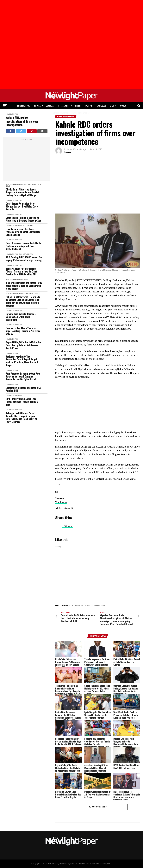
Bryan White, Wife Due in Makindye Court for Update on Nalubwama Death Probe (23, 345)
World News (28, 226)
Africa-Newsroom (61, 113)
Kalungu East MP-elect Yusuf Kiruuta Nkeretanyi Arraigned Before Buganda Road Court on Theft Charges (21, 417)
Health (78, 106)
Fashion (88, 106)
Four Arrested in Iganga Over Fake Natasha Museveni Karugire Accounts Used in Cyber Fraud (23, 376)
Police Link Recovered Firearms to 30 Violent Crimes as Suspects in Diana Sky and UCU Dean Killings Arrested (23, 301)
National (37, 106)
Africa (8, 185)
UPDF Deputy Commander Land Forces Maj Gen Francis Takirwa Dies (22, 402)
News (35, 185)
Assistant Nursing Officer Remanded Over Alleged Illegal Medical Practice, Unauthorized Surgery (22, 361)
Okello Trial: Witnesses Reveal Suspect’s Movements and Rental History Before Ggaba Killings (22, 192)
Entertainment (64, 106)
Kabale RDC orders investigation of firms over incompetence (22, 121)
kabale (89, 606)
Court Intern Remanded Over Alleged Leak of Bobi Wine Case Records (22, 206)
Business (50, 106)
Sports (113, 106)
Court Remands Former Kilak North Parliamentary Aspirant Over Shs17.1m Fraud (23, 246)
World (123, 106)
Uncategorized (35, 294)
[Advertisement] (20, 23)
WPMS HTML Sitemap (81, 113)
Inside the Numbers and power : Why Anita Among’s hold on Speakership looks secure (24, 286)
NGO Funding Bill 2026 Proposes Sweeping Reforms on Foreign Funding (24, 259)
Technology (101, 106)
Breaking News (23, 106)
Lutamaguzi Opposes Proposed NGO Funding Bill (23, 389)
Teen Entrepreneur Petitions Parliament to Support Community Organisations (23, 232)
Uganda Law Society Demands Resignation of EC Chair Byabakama (21, 317)
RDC (104, 606)
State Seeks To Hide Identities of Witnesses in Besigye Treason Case (23, 219)
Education (28, 185)
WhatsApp (61, 502)
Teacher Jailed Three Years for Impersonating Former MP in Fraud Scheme (23, 331)
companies (78, 606)
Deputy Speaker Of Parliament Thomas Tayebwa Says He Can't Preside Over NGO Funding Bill (21, 272)
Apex (69, 152)
